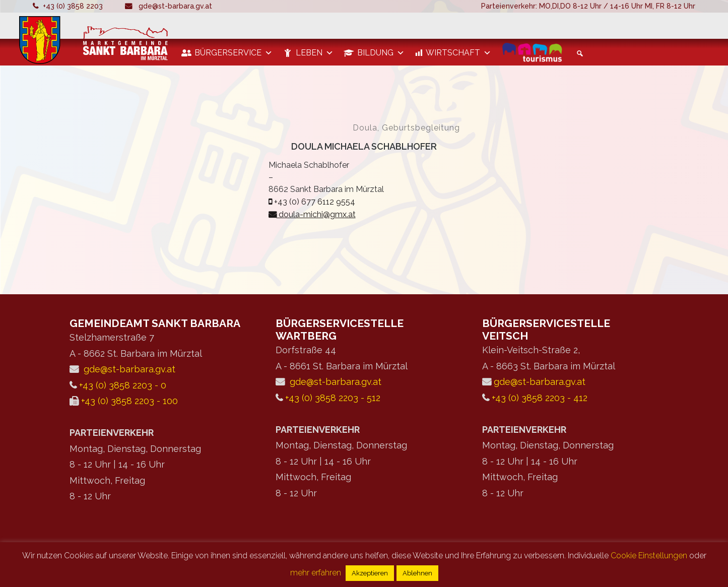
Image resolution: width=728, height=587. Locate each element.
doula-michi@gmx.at (312, 214)
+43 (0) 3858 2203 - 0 (123, 385)
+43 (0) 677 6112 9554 (312, 202)
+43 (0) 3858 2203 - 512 (333, 398)
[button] (578, 53)
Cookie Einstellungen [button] (649, 556)
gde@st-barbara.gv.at (175, 6)
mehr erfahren (316, 573)
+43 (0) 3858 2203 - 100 (129, 401)
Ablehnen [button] (417, 573)
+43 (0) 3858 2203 (73, 6)
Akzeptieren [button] (370, 573)
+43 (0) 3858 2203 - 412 (540, 398)
